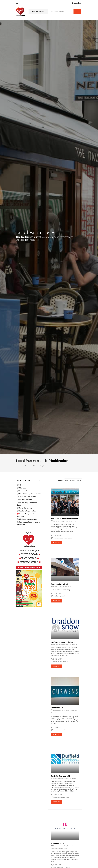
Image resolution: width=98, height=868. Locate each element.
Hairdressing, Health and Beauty (27, 504)
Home (18, 466)
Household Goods (24, 500)
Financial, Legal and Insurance (44, 466)
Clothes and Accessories (27, 519)
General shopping (24, 508)
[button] (29, 481)
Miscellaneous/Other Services (29, 494)
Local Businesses (38, 11)
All (19, 485)
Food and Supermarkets (27, 511)
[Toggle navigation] (17, 3)
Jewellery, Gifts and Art (27, 497)
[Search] (61, 12)
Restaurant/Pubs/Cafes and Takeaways (28, 523)
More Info (57, 543)
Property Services (24, 491)
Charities (21, 488)
